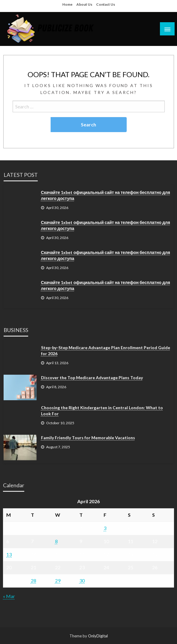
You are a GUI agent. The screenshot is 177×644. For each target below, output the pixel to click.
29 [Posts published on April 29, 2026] (58, 581)
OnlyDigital (98, 636)
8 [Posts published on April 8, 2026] (56, 541)
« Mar (9, 596)
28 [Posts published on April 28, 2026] (34, 581)
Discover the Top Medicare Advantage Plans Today (92, 378)
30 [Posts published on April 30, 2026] (82, 581)
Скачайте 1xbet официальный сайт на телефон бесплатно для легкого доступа (106, 195)
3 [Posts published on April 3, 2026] (105, 528)
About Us (84, 4)
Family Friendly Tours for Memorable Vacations (88, 438)
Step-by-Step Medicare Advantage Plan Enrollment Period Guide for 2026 (106, 351)
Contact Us (106, 4)
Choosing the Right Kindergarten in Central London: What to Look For (102, 411)
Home (67, 4)
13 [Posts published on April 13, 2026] (9, 554)
